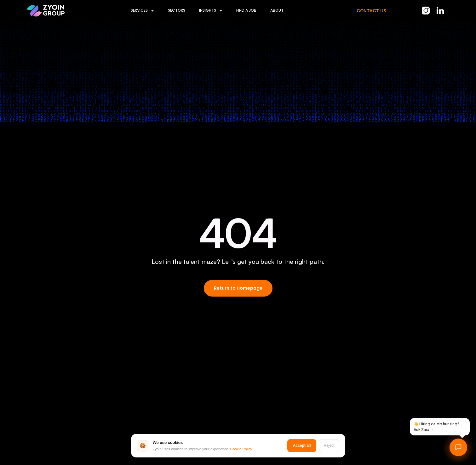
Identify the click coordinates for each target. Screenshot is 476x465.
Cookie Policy (241, 449)
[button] (135, 11)
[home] (46, 11)
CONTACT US (371, 11)
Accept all (302, 445)
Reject (329, 445)
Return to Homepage (238, 288)
